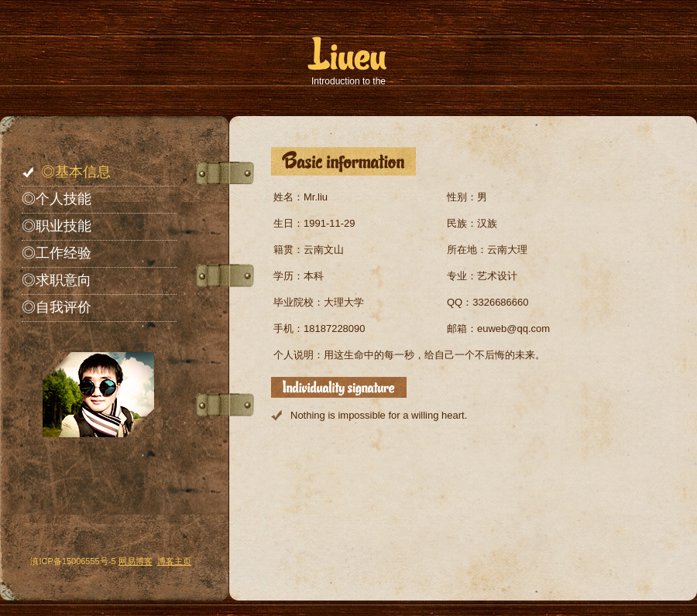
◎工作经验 (57, 253)
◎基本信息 (76, 172)
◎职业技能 (57, 226)
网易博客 (136, 561)
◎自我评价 (57, 307)
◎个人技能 (57, 199)
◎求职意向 (57, 280)
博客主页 (174, 561)
